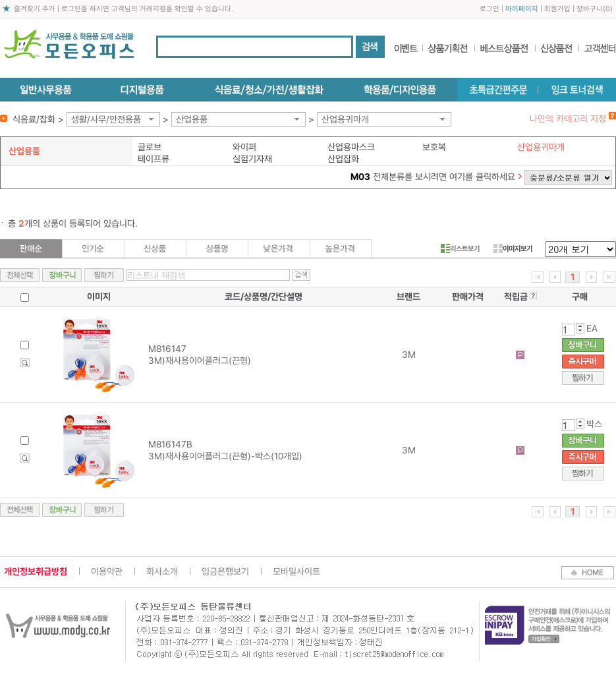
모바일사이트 (296, 571)
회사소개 (162, 571)
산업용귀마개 (345, 119)
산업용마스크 (351, 147)
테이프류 (154, 159)
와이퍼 (244, 147)
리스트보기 (460, 248)
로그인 (490, 9)
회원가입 (557, 9)
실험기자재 (252, 159)
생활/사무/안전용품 (106, 119)
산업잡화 (343, 159)
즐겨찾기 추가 (35, 9)
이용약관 (107, 571)
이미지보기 (513, 248)
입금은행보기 (225, 571)
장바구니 (590, 9)
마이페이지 (522, 9)
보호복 (434, 147)
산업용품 (192, 119)
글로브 (150, 147)
